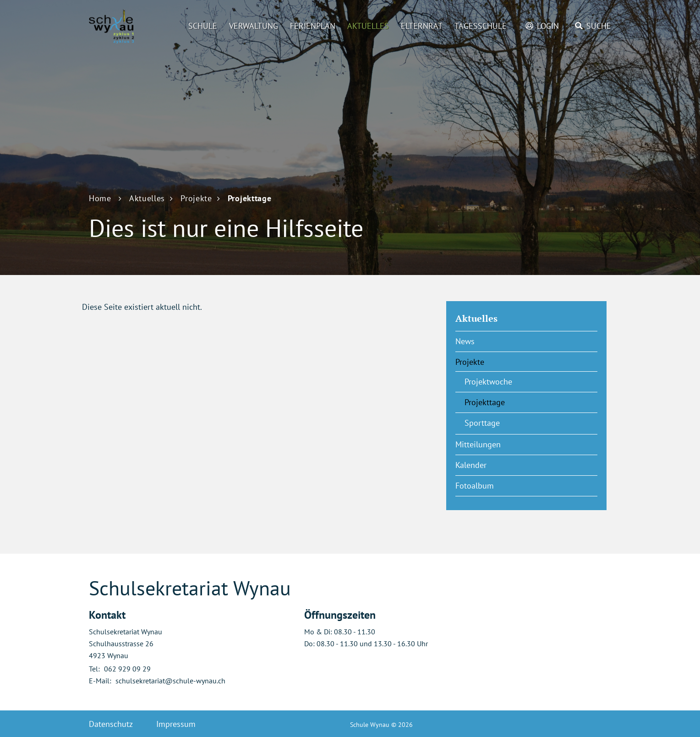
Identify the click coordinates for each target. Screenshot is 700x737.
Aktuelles (368, 26)
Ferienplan (313, 26)
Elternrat (422, 26)
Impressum (176, 724)
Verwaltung (254, 26)
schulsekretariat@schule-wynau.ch (170, 681)
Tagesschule (481, 26)
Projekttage (507, 402)
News (465, 341)
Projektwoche (488, 382)
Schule (203, 26)
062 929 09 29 (127, 669)
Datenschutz (111, 724)
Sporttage (482, 423)
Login (548, 26)
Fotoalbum (475, 486)
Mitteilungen (478, 444)
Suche (599, 26)
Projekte (470, 362)
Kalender (471, 465)
